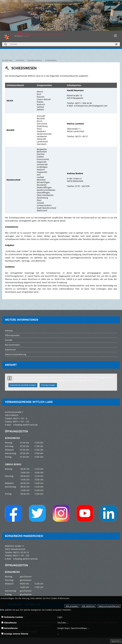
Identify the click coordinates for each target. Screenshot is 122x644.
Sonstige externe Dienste (15, 634)
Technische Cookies (12, 617)
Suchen (6, 44)
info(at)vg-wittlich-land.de (25, 425)
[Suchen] (61, 44)
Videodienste (9, 623)
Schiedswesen (51, 60)
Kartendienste (10, 628)
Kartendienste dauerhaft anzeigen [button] (23, 385)
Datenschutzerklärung (109, 606)
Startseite (20, 60)
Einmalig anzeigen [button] (48, 385)
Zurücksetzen (116, 44)
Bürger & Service (35, 60)
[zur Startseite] (35, 35)
